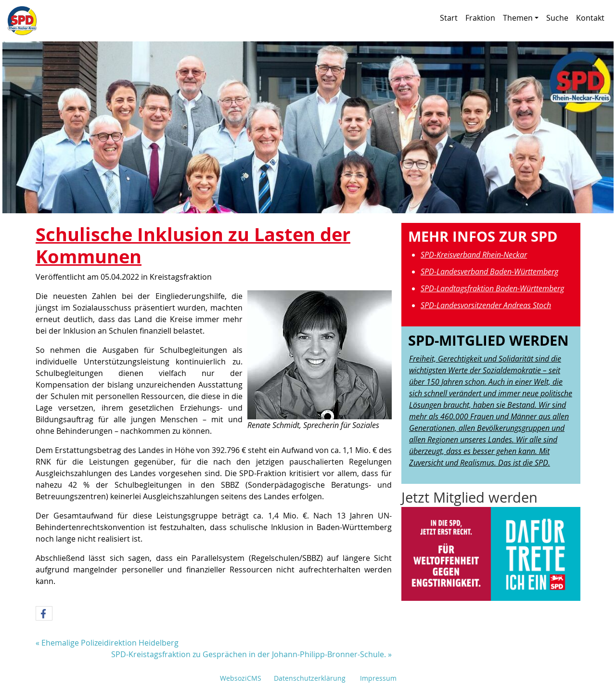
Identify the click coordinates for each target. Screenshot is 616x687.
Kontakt (590, 18)
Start (449, 18)
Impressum (378, 678)
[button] (44, 614)
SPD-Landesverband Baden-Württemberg (489, 272)
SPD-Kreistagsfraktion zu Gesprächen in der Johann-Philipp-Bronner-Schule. (249, 654)
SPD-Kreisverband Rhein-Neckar (474, 255)
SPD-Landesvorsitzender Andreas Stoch (486, 305)
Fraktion (480, 18)
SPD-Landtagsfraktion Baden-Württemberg (492, 288)
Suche (557, 18)
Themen (521, 18)
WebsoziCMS (241, 678)
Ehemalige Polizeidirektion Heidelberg (110, 643)
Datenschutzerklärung (310, 678)
